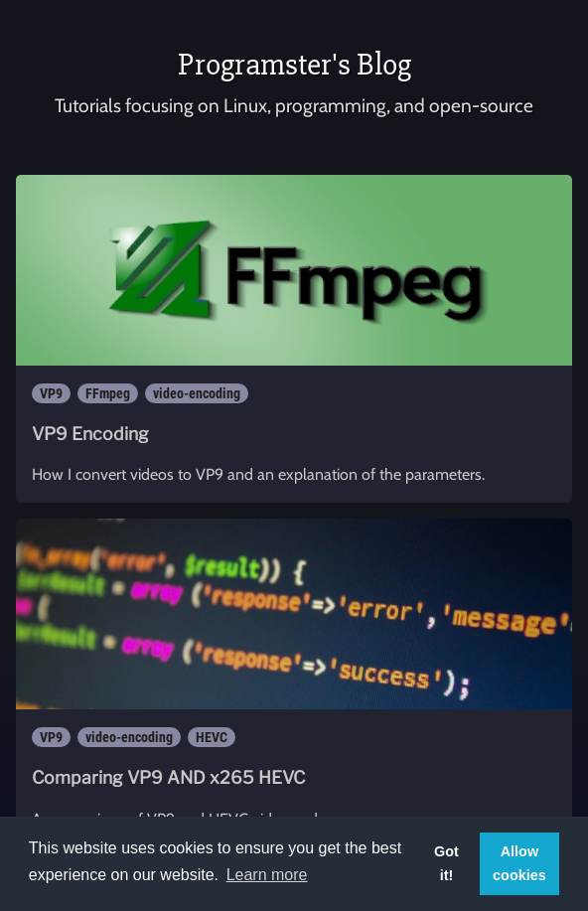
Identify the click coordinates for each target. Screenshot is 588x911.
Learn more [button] (267, 875)
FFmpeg (108, 393)
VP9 (51, 393)
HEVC (212, 737)
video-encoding (197, 393)
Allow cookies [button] (519, 863)
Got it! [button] (446, 863)
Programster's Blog (294, 64)
